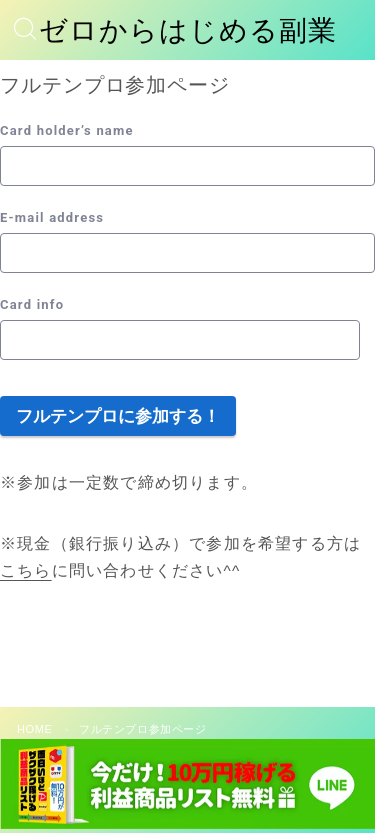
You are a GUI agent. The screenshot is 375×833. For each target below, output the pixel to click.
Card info (32, 304)
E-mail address (52, 217)
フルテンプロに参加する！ (118, 416)
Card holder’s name (67, 130)
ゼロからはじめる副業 (188, 30)
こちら (26, 570)
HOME (34, 729)
